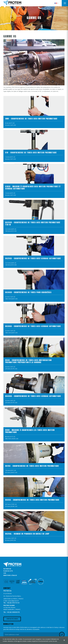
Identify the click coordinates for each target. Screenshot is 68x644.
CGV (5, 573)
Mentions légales (10, 575)
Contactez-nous (12, 619)
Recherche (7, 569)
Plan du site (8, 571)
